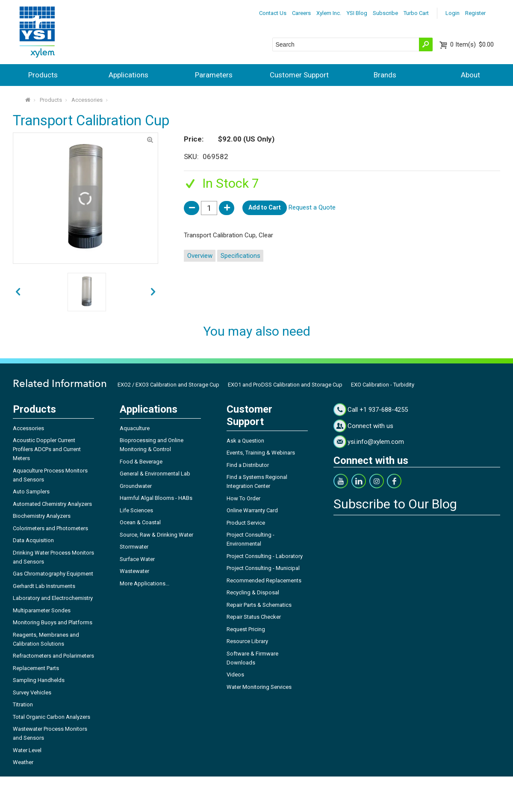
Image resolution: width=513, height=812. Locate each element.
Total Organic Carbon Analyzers (52, 717)
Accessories (87, 100)
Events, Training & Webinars (261, 453)
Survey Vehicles (32, 692)
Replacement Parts (36, 668)
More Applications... (144, 583)
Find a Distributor (248, 465)
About (470, 75)
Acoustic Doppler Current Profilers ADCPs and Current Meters (47, 449)
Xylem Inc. (329, 13)
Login (453, 13)
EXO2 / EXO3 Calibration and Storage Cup (168, 385)
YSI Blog (357, 13)
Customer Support (299, 75)
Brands (385, 75)
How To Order (243, 498)
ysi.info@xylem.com (376, 442)
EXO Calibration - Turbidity (383, 385)
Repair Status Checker (254, 617)
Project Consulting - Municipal (263, 568)
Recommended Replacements (264, 580)
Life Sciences (136, 510)
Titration (23, 704)
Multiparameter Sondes (42, 610)
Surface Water (137, 559)
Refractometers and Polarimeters (53, 656)
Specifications (240, 256)
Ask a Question (245, 441)
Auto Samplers (31, 492)
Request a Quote (312, 207)
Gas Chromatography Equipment (53, 574)
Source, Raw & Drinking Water (156, 535)
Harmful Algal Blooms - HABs (156, 498)
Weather (23, 762)
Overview (200, 256)
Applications (128, 75)
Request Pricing (246, 629)
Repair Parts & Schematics (259, 605)
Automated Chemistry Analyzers (52, 504)
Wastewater (134, 571)
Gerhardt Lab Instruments (44, 586)
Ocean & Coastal (140, 522)
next (18, 292)
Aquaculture (135, 428)
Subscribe (385, 13)
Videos (235, 675)
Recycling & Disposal (253, 592)
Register (475, 13)
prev (153, 292)
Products (43, 75)
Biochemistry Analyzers (42, 516)
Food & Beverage (141, 462)
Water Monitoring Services (259, 687)
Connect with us (370, 426)
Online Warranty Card (252, 510)
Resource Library (247, 641)
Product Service (246, 523)
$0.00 (472, 44)
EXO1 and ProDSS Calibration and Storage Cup (285, 385)
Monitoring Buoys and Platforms (53, 622)
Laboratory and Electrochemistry (53, 598)
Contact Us (273, 13)
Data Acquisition (33, 540)
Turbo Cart (416, 13)
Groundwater (136, 486)
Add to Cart (265, 207)
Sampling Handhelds (39, 680)
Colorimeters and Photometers (50, 528)
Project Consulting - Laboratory (265, 556)
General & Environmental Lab (155, 474)
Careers (301, 13)
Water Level (27, 750)
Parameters (214, 75)
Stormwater (134, 547)
